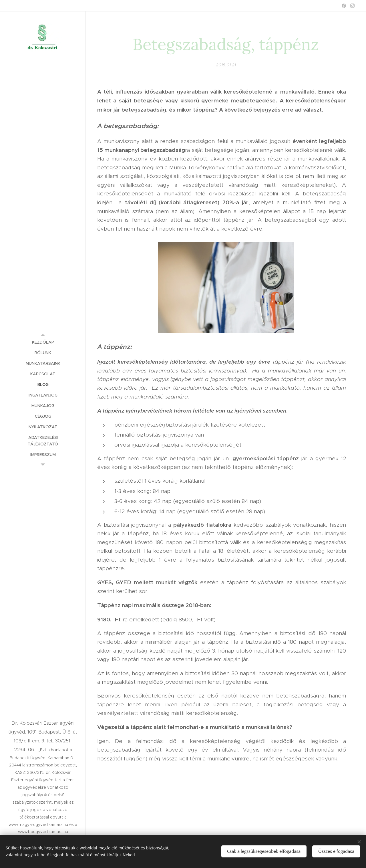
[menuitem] (43, 342)
